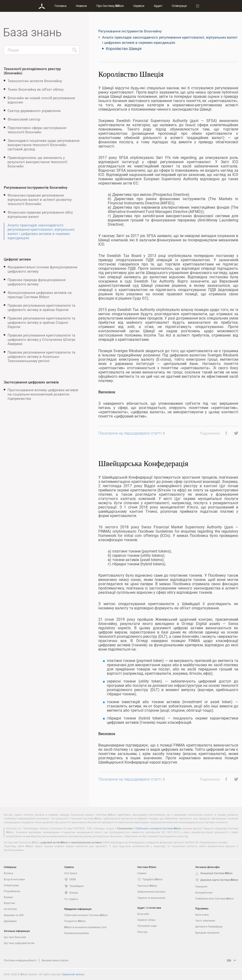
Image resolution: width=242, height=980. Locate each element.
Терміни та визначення (151, 898)
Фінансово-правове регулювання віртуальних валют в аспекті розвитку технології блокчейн (40, 199)
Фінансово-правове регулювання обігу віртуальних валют (40, 214)
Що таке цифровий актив (19, 943)
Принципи (201, 886)
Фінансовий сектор (24, 119)
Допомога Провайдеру (209, 926)
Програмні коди (147, 926)
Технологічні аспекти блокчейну (35, 81)
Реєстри (142, 932)
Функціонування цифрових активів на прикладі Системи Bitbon (40, 295)
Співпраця (179, 6)
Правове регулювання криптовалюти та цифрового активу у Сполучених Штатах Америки (41, 339)
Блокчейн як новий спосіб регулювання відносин (41, 100)
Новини (81, 6)
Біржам (8, 897)
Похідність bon (75, 921)
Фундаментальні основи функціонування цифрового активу (42, 269)
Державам (10, 921)
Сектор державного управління (34, 111)
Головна (60, 6)
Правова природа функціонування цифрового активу (37, 282)
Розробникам (12, 891)
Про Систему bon (110, 6)
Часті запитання (205, 920)
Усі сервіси (71, 899)
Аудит (158, 6)
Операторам (11, 885)
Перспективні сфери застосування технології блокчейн (37, 130)
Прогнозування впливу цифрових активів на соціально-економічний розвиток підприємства (43, 394)
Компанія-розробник (77, 933)
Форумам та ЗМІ (14, 915)
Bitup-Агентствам (14, 879)
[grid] (168, 430)
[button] (225, 433)
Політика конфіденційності (20, 960)
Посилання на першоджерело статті (130, 433)
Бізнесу (8, 873)
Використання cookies (55, 960)
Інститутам (10, 909)
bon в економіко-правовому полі (85, 927)
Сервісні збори (146, 920)
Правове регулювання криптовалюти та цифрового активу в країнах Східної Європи (41, 322)
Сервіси (139, 6)
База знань (202, 915)
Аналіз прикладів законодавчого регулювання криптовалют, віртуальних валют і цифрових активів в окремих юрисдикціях (41, 231)
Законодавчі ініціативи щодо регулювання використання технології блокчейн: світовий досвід (43, 145)
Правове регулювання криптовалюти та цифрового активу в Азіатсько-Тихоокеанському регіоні (41, 356)
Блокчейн (143, 914)
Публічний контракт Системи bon (86, 915)
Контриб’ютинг (204, 892)
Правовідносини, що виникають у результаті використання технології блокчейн (37, 162)
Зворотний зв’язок (73, 974)
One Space (71, 873)
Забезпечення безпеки (151, 892)
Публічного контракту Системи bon (158, 828)
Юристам (9, 903)
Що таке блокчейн (15, 937)
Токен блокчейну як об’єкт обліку (36, 89)
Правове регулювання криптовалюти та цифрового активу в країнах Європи (41, 307)
